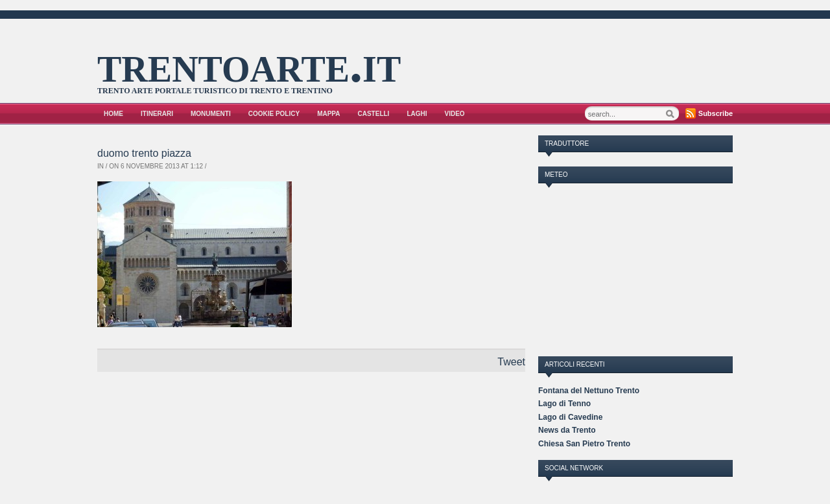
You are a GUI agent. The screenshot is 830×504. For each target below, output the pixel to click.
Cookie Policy (274, 114)
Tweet (511, 362)
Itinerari (157, 114)
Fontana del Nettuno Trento (589, 391)
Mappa (328, 114)
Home (113, 114)
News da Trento (567, 430)
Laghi (417, 114)
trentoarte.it (249, 64)
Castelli (374, 114)
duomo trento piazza (144, 153)
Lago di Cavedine (570, 417)
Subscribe (716, 113)
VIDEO (455, 114)
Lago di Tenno (564, 404)
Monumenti (211, 114)
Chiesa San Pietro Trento (584, 444)
